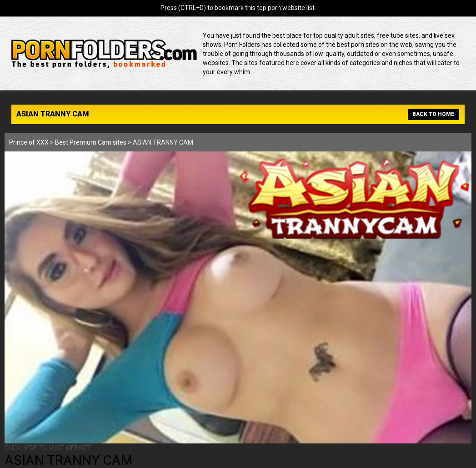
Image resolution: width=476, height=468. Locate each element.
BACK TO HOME (433, 114)
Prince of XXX (29, 142)
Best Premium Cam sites (91, 142)
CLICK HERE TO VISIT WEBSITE (48, 448)
